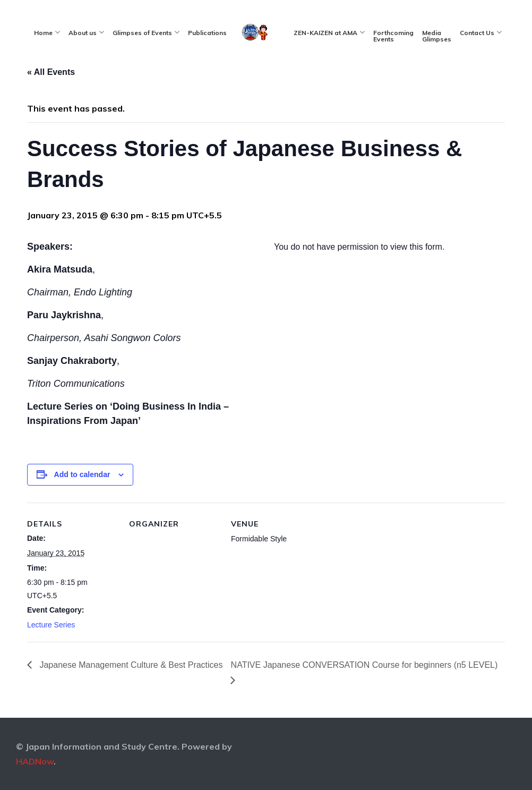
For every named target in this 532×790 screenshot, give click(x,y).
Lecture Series (51, 625)
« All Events (51, 72)
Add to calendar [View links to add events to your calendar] (82, 474)
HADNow (35, 761)
